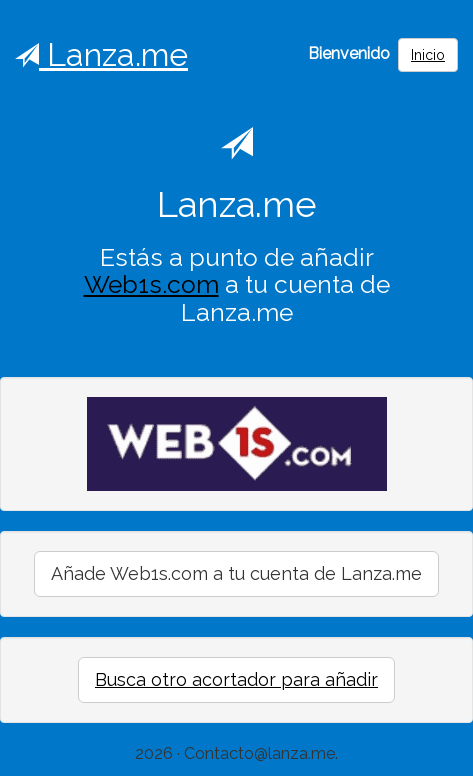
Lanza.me (101, 54)
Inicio (428, 55)
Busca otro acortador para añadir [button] (236, 679)
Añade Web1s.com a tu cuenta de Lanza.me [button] (236, 573)
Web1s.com (151, 284)
